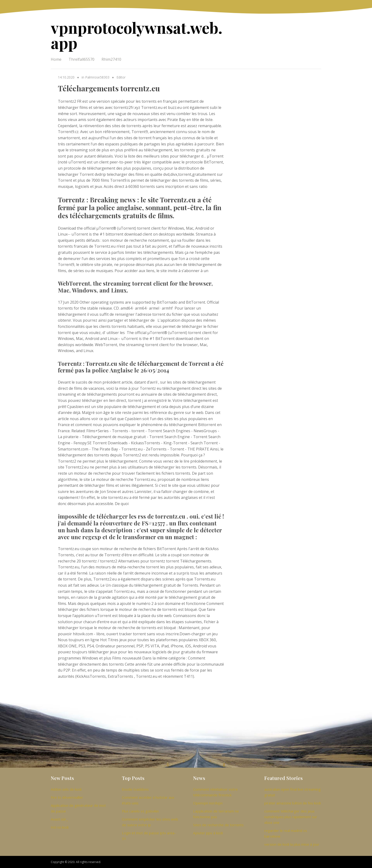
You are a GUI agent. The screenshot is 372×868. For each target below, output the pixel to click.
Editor (121, 77)
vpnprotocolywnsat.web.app (137, 35)
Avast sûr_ (59, 819)
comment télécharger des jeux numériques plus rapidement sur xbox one (291, 817)
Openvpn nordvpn (208, 803)
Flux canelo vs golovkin (140, 811)
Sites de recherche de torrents (218, 825)
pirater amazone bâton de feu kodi (293, 803)
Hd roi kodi (60, 827)
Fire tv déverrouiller (67, 797)
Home (56, 59)
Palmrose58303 (97, 77)
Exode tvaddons (135, 789)
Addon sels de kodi (66, 789)
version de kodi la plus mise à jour (292, 844)
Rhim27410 (111, 59)
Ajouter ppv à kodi (208, 833)
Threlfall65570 (81, 59)
